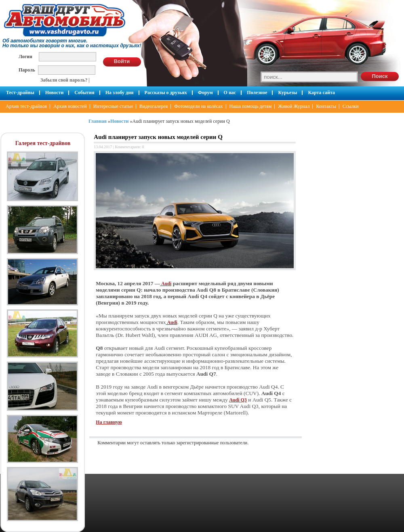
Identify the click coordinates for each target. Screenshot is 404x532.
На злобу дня (120, 93)
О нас (230, 93)
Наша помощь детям (251, 106)
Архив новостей (70, 106)
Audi (166, 284)
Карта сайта (321, 93)
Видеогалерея (154, 106)
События (84, 93)
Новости (55, 93)
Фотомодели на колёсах (198, 106)
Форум (205, 93)
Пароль (27, 70)
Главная (98, 121)
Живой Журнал (294, 106)
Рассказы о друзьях (166, 93)
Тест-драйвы (20, 93)
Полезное (257, 93)
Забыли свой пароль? (64, 80)
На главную (109, 422)
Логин (25, 56)
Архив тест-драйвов (26, 106)
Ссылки (351, 106)
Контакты (326, 106)
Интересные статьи (113, 106)
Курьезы (287, 93)
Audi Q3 (238, 400)
